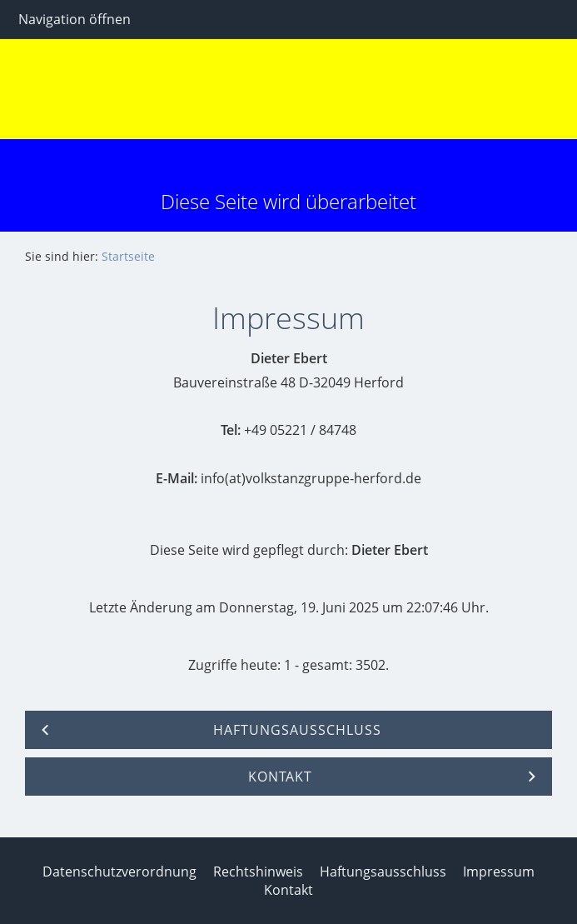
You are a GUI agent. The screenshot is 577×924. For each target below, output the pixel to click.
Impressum (499, 872)
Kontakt (288, 890)
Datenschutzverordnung (119, 872)
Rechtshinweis (258, 872)
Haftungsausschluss (383, 872)
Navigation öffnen (75, 19)
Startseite (128, 256)
